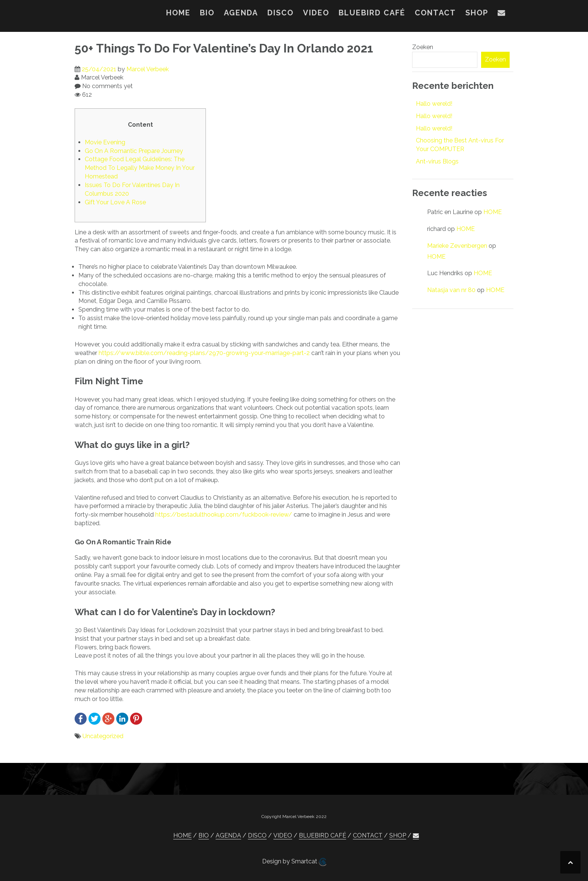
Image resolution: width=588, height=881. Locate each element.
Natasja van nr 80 (451, 290)
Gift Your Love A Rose (115, 202)
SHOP (477, 13)
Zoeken (423, 47)
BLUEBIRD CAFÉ (372, 13)
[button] (502, 14)
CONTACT (435, 13)
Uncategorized (103, 736)
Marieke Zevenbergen (457, 246)
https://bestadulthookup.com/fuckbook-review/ (224, 515)
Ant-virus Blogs (437, 161)
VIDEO (316, 13)
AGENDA (241, 13)
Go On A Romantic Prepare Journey (134, 151)
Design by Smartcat (294, 862)
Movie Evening (105, 142)
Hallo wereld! (434, 104)
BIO (207, 13)
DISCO (280, 13)
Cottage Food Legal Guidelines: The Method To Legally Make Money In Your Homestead (140, 168)
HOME (178, 13)
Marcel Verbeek (148, 69)
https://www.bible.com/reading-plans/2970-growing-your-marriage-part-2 (204, 353)
